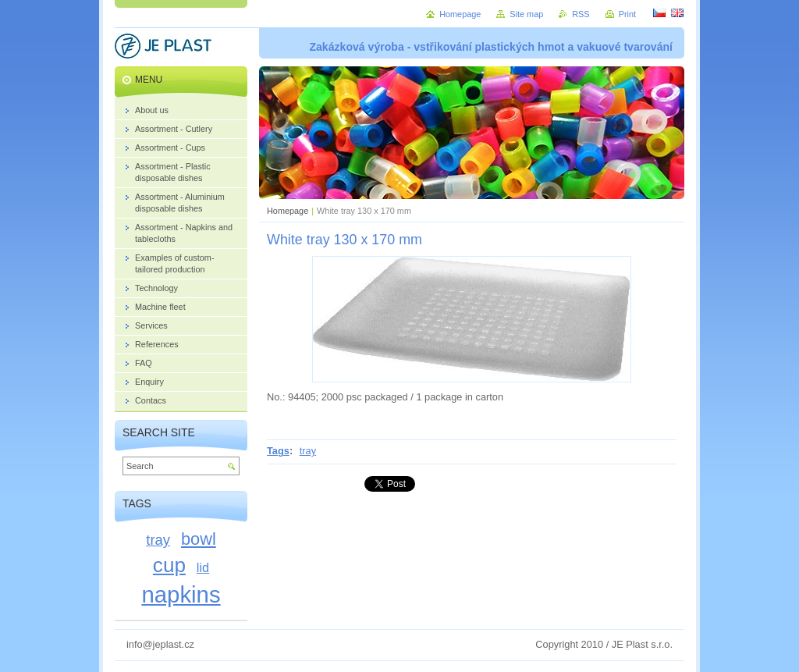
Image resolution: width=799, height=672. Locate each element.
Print (627, 14)
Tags (278, 451)
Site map (526, 14)
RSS (581, 14)
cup (169, 565)
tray (308, 451)
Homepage (288, 211)
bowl (199, 539)
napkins (181, 594)
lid (203, 567)
